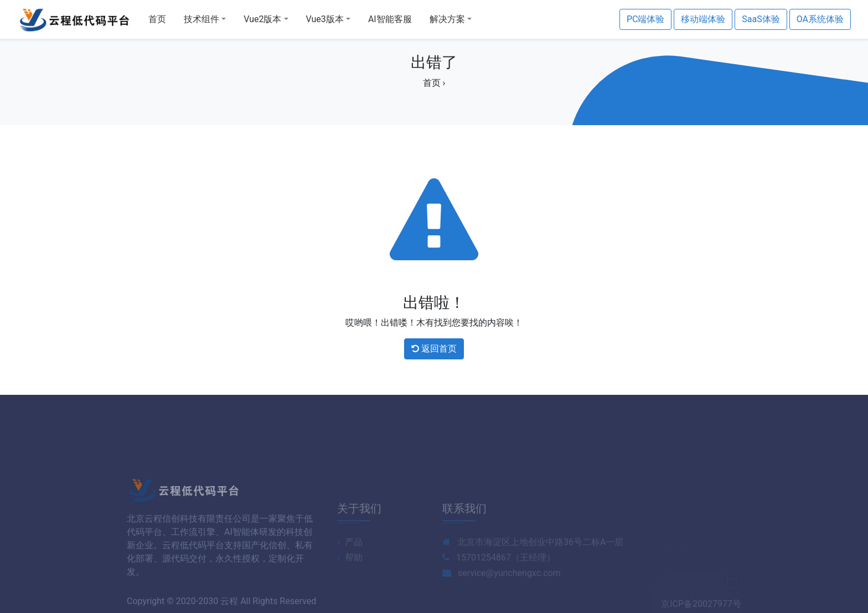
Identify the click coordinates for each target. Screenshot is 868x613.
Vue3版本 (325, 19)
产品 (350, 568)
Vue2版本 (262, 19)
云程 (229, 604)
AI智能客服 (390, 19)
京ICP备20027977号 (701, 607)
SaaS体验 (761, 19)
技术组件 (201, 19)
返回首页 (434, 349)
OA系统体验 (820, 19)
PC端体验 (646, 19)
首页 (157, 19)
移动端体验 (703, 19)
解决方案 (447, 19)
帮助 (350, 583)
